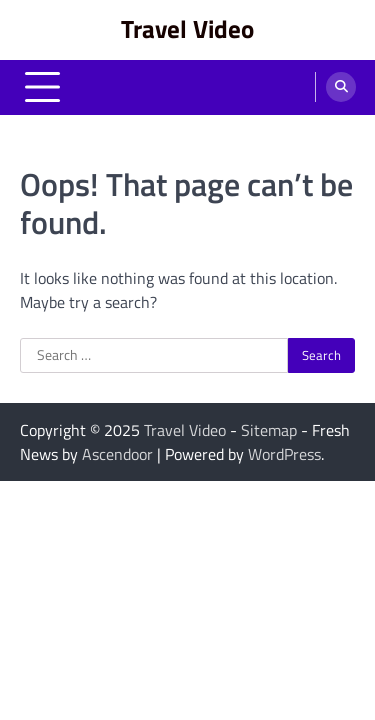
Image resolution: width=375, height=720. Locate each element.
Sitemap (269, 430)
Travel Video (187, 29)
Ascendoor (117, 454)
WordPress (284, 454)
